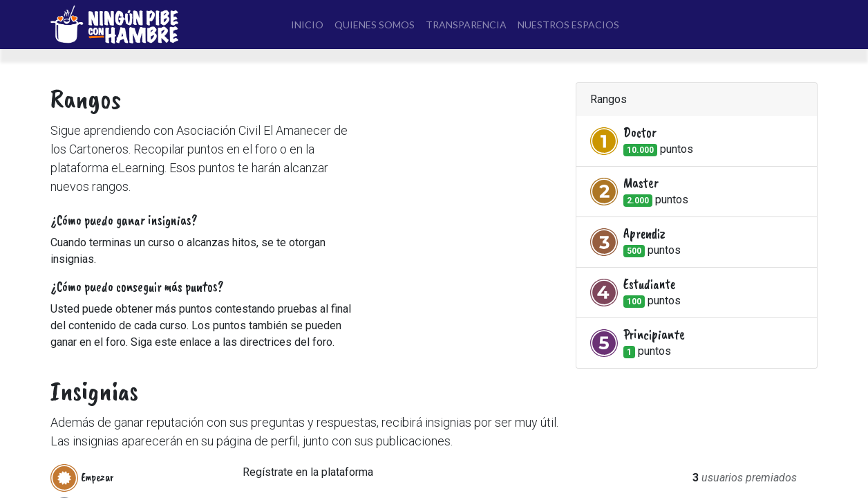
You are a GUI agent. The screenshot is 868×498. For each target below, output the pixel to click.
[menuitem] (307, 25)
